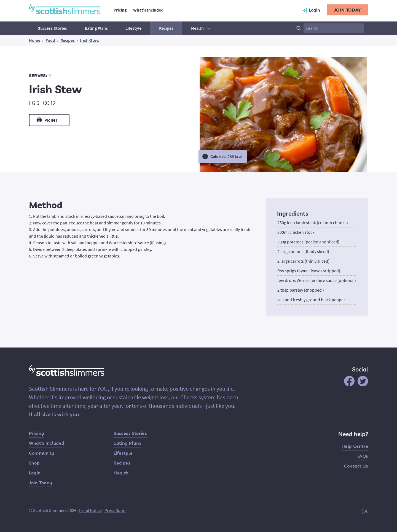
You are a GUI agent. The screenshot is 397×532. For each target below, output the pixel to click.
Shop (34, 463)
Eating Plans (96, 28)
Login (35, 473)
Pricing (120, 10)
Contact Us (356, 466)
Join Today (41, 483)
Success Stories (52, 28)
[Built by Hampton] (365, 511)
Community (42, 453)
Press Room (116, 510)
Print (47, 120)
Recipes (166, 28)
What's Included (148, 10)
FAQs (363, 456)
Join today (348, 10)
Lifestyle (133, 28)
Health (201, 28)
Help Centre (355, 446)
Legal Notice (90, 510)
